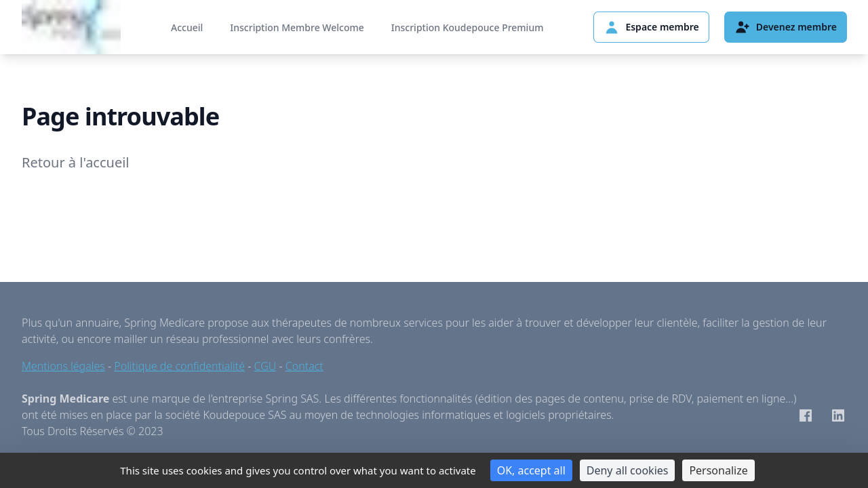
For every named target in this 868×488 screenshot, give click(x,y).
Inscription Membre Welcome (297, 27)
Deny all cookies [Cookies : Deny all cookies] (628, 470)
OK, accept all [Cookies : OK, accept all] (531, 470)
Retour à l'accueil (76, 162)
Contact (304, 366)
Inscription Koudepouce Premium (468, 27)
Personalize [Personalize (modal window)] (718, 470)
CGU (265, 366)
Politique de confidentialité (179, 366)
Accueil (187, 27)
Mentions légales (63, 366)
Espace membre (651, 27)
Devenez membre (786, 27)
